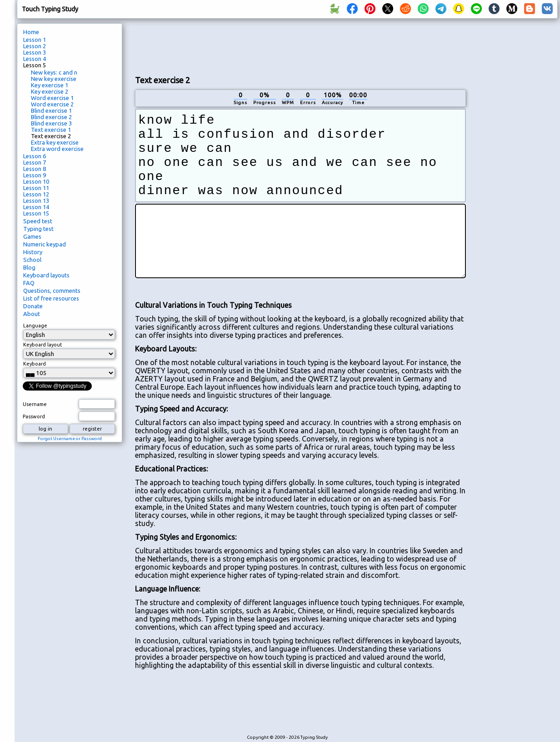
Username (35, 404)
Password (34, 416)
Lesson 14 (36, 207)
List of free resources (51, 298)
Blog (29, 267)
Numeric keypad (45, 244)
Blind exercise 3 (51, 123)
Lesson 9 (35, 175)
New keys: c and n (54, 72)
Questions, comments (52, 291)
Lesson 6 (35, 156)
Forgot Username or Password (70, 439)
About (32, 314)
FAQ (29, 283)
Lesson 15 (36, 213)
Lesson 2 (35, 46)
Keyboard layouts (46, 275)
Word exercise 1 (52, 98)
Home (31, 32)
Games (32, 236)
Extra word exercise (57, 149)
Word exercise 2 (52, 104)
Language (35, 326)
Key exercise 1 (50, 85)
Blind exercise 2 (51, 117)
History (33, 252)
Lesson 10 (36, 181)
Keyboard (35, 364)
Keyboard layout (43, 345)
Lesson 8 (35, 169)
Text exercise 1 (51, 130)
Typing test (38, 229)
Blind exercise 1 (51, 110)
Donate (33, 306)
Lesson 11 (36, 188)
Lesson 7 (35, 162)
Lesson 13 (36, 201)
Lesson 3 (35, 52)
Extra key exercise (55, 142)
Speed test (38, 221)
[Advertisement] (515, 175)
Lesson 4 (35, 59)
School (32, 260)
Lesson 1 (35, 40)
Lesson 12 (36, 194)
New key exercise (54, 79)
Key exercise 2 (50, 91)
